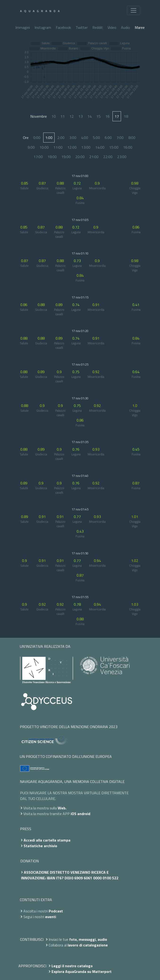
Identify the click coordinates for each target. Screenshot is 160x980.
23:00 (122, 157)
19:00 (66, 157)
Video (112, 27)
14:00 (100, 147)
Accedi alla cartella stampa (47, 840)
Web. (62, 808)
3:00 (73, 138)
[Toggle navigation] (134, 10)
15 (99, 116)
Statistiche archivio (40, 846)
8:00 (132, 138)
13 (81, 116)
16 (108, 116)
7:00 (120, 138)
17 (117, 116)
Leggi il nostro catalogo (72, 966)
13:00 (86, 147)
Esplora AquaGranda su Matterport (82, 971)
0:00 (37, 138)
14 (90, 116)
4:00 (85, 138)
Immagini (23, 27)
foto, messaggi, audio (88, 939)
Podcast (56, 911)
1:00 (49, 138)
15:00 (114, 147)
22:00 (108, 157)
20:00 (80, 157)
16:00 (128, 147)
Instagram (43, 27)
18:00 (52, 157)
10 (54, 116)
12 (72, 116)
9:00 (31, 147)
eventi (51, 917)
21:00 (94, 157)
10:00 (44, 147)
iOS (74, 814)
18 (126, 116)
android (84, 814)
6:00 (108, 138)
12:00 (72, 147)
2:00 (61, 138)
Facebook (63, 27)
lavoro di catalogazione (88, 945)
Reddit (98, 27)
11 (63, 116)
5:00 (96, 138)
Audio (125, 27)
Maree (140, 27)
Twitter (82, 27)
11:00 (58, 147)
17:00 (38, 157)
